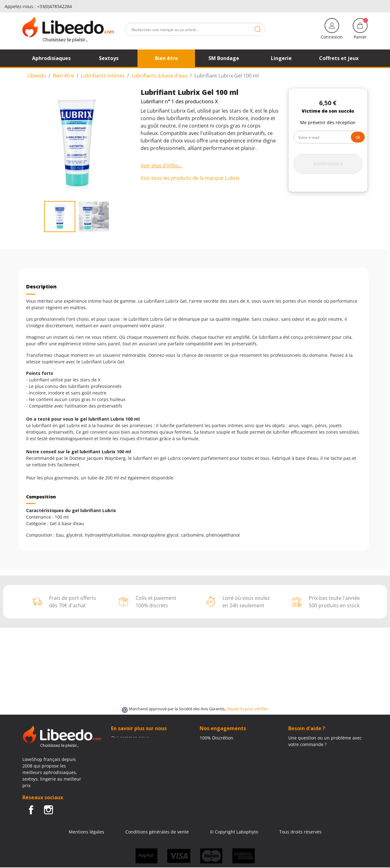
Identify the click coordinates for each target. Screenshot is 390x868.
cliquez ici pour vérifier (247, 709)
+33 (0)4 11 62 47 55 (313, 751)
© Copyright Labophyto (234, 832)
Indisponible (328, 164)
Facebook (31, 810)
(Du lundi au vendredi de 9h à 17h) (325, 758)
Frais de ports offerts (221, 751)
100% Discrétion (216, 738)
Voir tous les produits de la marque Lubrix (190, 178)
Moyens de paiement (222, 757)
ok (358, 137)
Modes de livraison (219, 744)
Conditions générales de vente (157, 832)
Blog (116, 751)
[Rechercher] (195, 29)
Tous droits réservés (300, 832)
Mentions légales (86, 832)
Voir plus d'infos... (161, 166)
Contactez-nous (127, 744)
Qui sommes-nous (130, 738)
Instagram (49, 810)
